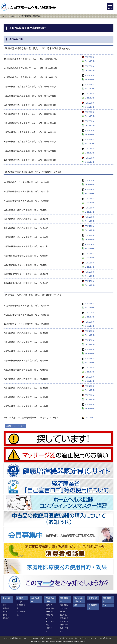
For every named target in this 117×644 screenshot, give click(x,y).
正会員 (19, 602)
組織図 (5, 615)
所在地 (5, 612)
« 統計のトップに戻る (16, 426)
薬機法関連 (93, 598)
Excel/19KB (90, 61)
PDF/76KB (90, 199)
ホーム (4, 16)
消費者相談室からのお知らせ (64, 608)
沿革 (4, 605)
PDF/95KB (90, 57)
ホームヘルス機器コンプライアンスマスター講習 (50, 618)
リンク (106, 605)
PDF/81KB (90, 395)
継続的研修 (50, 608)
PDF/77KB (90, 189)
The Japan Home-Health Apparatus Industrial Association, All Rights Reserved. (62, 642)
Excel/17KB (90, 184)
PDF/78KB (90, 322)
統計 (13, 16)
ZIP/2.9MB (89, 418)
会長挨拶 (6, 608)
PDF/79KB (90, 303)
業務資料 (6, 618)
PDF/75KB (90, 180)
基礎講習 (49, 605)
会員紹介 (20, 598)
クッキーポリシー (88, 638)
